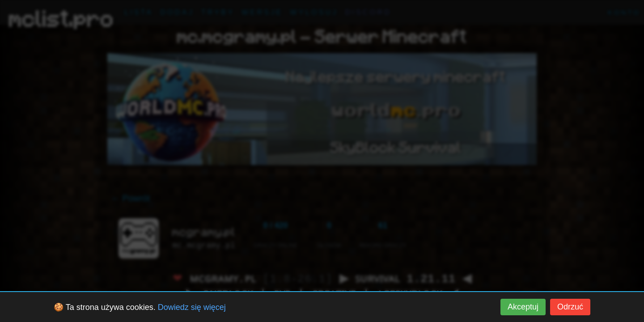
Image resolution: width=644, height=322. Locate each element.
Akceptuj (523, 307)
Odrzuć (570, 307)
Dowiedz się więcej (192, 307)
